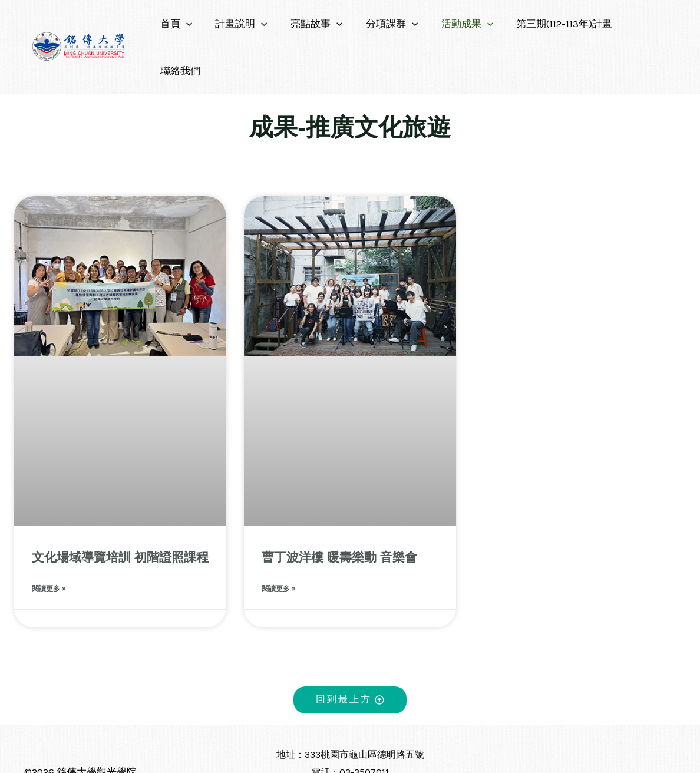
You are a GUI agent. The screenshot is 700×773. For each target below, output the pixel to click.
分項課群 (385, 24)
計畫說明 (240, 24)
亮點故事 (312, 24)
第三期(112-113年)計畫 (551, 24)
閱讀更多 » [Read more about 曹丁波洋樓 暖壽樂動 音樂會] (279, 542)
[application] (189, 24)
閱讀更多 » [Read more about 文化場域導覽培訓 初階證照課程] (49, 542)
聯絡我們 (639, 24)
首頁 (179, 24)
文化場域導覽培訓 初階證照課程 (120, 510)
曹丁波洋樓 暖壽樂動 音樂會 (339, 510)
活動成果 (457, 24)
